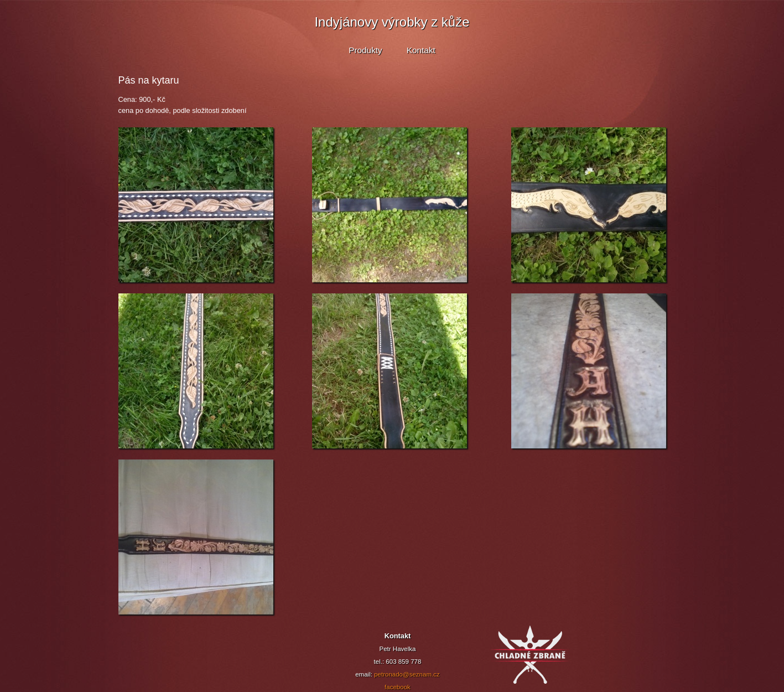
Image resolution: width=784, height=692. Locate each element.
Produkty (365, 50)
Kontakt (421, 50)
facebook (398, 687)
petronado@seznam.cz (407, 674)
